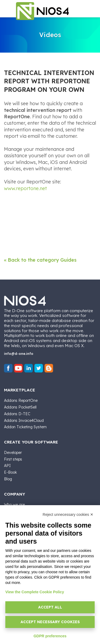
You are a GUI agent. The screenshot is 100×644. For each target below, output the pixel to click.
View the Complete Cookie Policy (35, 592)
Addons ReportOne (21, 400)
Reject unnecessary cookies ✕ (68, 515)
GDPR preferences (50, 636)
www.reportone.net (25, 188)
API (7, 466)
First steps (13, 459)
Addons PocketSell (20, 407)
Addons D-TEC (17, 414)
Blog (8, 479)
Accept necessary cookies (50, 622)
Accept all (50, 607)
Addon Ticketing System (25, 427)
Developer (13, 453)
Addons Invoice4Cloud (24, 421)
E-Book (10, 472)
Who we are (14, 505)
